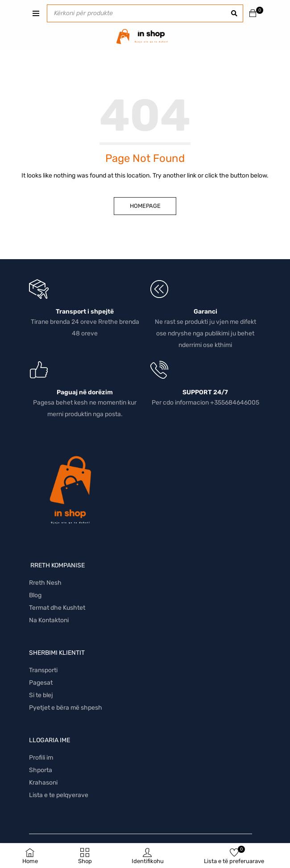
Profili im (41, 758)
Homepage (145, 206)
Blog (35, 595)
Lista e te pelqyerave (59, 795)
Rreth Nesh (45, 583)
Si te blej (41, 695)
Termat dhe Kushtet (57, 608)
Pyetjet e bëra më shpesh (66, 708)
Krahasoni (43, 783)
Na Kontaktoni (49, 620)
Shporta (41, 770)
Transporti (43, 670)
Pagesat (41, 683)
